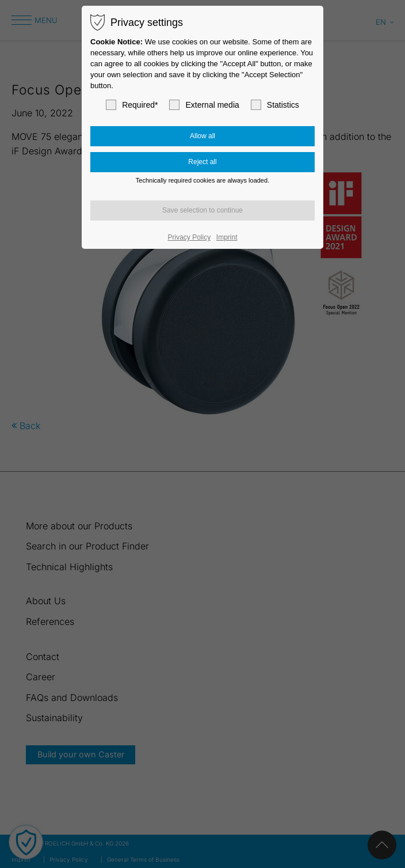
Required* (132, 105)
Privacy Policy (190, 237)
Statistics (275, 105)
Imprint (227, 237)
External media (204, 105)
